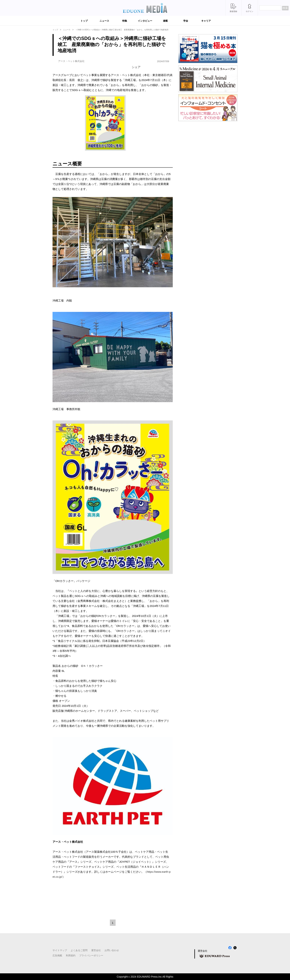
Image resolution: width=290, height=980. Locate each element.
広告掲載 (57, 955)
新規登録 (233, 11)
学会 (186, 21)
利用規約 (71, 955)
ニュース (104, 21)
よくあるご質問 (79, 950)
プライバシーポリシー (91, 955)
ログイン (249, 11)
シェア (136, 67)
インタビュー (145, 21)
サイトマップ (60, 950)
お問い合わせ (112, 950)
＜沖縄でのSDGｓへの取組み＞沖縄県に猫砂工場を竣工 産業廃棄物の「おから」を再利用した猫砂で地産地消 (122, 30)
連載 (165, 21)
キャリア (206, 21)
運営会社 (96, 950)
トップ (84, 21)
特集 (125, 21)
